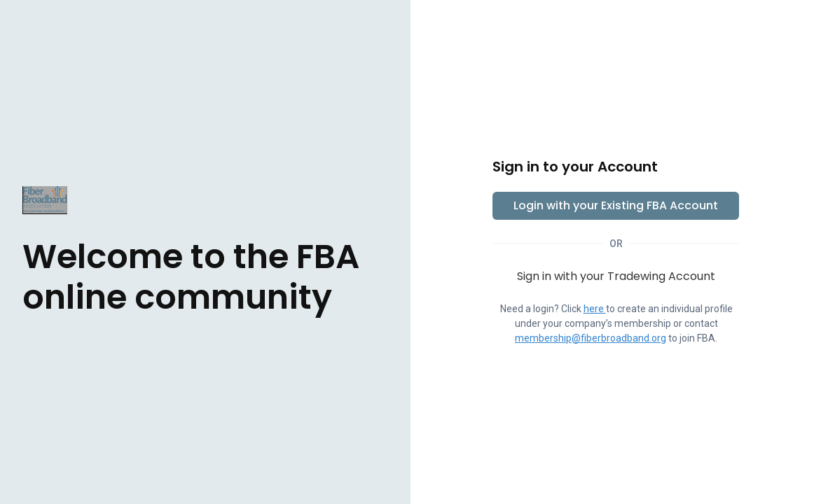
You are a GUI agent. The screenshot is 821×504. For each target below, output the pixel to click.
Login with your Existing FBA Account (616, 205)
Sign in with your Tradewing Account (616, 276)
